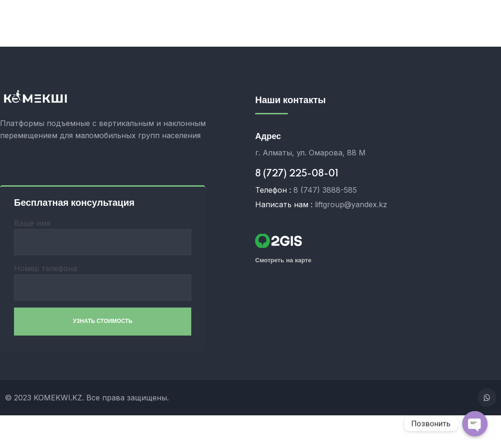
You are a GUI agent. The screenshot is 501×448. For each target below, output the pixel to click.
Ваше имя (103, 237)
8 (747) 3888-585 (325, 190)
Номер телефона (103, 282)
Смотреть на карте (283, 260)
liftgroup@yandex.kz (351, 204)
